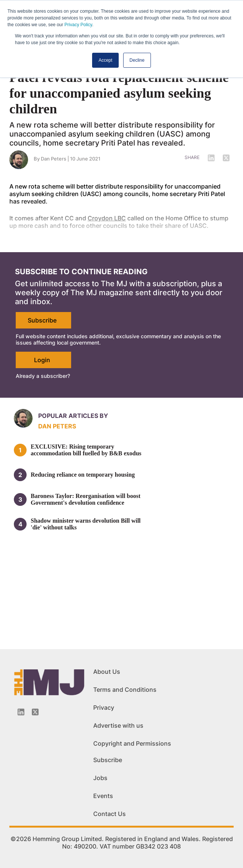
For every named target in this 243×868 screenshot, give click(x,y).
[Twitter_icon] (35, 712)
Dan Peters (57, 426)
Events (103, 796)
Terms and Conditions (125, 690)
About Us (107, 672)
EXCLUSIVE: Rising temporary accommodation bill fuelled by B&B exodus (86, 450)
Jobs (100, 778)
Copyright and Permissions (132, 743)
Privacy (104, 707)
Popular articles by (73, 416)
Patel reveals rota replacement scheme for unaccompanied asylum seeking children (119, 93)
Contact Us (110, 814)
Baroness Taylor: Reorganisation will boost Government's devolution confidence (86, 499)
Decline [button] (137, 60)
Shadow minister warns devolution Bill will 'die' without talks (86, 524)
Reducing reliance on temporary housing (83, 475)
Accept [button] (105, 60)
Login (42, 360)
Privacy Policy (78, 25)
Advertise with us (118, 725)
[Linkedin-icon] (21, 712)
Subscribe (42, 320)
